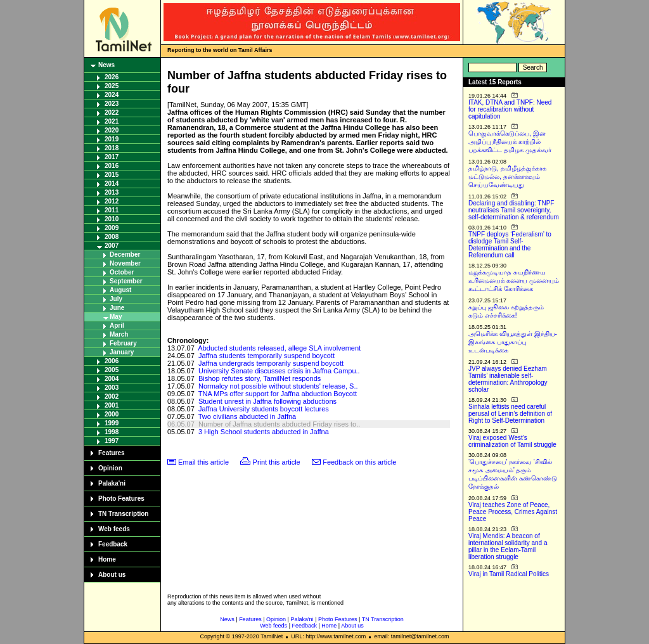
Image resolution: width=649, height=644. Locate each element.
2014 (112, 184)
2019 (112, 139)
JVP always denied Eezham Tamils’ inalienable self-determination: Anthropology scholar (508, 379)
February (123, 343)
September (126, 281)
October (122, 272)
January (122, 352)
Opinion (110, 468)
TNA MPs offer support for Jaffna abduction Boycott (278, 394)
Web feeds (114, 529)
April (117, 325)
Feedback (113, 544)
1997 (112, 441)
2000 (112, 414)
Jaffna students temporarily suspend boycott (267, 356)
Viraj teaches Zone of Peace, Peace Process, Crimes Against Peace (513, 512)
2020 (112, 130)
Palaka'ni (112, 483)
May (116, 317)
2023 (112, 104)
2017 (112, 157)
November (125, 263)
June (117, 308)
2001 (112, 405)
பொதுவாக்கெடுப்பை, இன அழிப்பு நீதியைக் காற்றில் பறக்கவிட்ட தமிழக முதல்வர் (510, 142)
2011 (112, 210)
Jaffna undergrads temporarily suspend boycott (271, 363)
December (125, 254)
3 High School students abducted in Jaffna (264, 432)
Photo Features (121, 499)
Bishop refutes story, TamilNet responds (260, 378)
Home (107, 559)
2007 (112, 246)
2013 (112, 192)
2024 (112, 95)
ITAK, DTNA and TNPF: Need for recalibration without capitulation (510, 109)
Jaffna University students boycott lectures (264, 409)
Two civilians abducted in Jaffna (247, 416)
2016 (112, 166)
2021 (112, 121)
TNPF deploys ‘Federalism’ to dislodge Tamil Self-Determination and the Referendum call (510, 245)
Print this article (277, 462)
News (106, 65)
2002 (112, 396)
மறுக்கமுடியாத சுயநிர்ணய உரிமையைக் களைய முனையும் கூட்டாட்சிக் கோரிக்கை (514, 280)
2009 (112, 228)
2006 (112, 361)
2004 (112, 379)
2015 (112, 175)
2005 (112, 370)
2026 (112, 77)
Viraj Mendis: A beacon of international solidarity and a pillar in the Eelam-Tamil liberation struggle (508, 546)
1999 (112, 423)
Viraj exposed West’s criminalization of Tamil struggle (512, 441)
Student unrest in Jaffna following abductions (267, 401)
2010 (112, 219)
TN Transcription (123, 514)
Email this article (203, 462)
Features (112, 453)
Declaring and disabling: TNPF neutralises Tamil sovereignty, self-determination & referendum (514, 210)
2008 (112, 237)
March (119, 334)
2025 (112, 86)
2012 (112, 201)
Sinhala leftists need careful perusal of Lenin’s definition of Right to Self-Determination (510, 414)
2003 (112, 388)
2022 (112, 113)
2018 (112, 148)
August (120, 290)
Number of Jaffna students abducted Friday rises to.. (279, 424)
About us (112, 575)
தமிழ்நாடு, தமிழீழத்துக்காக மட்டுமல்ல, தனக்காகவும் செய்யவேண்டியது (507, 177)
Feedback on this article (359, 462)
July (116, 299)
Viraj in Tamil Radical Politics (509, 574)
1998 (112, 432)
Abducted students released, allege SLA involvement (279, 348)
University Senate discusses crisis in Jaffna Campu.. (279, 371)
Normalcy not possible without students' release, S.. (278, 386)
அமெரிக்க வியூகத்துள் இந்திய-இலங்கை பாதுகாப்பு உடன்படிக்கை (513, 342)
